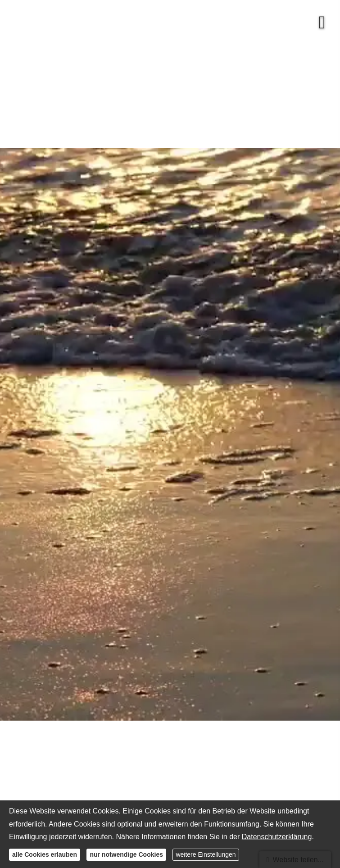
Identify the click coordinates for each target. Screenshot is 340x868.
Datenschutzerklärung (277, 837)
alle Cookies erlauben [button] (45, 854)
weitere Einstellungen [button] (206, 854)
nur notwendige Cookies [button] (126, 854)
